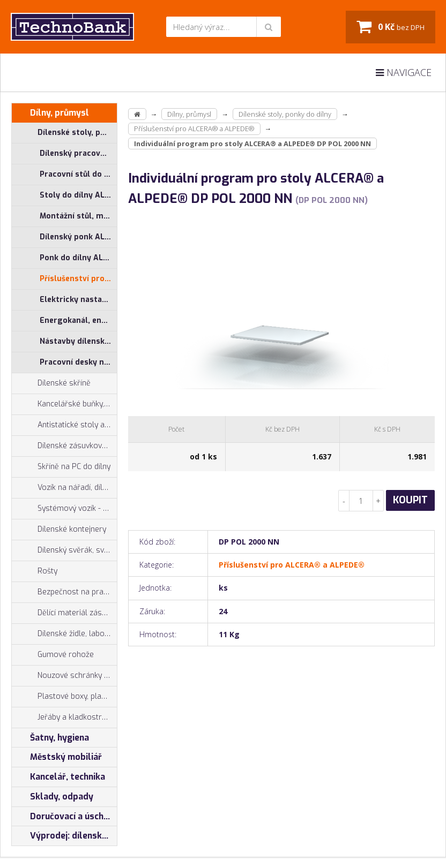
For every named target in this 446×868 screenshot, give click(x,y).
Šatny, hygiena (50, 738)
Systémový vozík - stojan (64, 509)
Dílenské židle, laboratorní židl (64, 634)
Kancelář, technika (58, 777)
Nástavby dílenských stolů (78, 341)
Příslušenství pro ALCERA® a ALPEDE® (78, 279)
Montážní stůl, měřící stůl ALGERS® (78, 216)
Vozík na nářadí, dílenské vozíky (64, 488)
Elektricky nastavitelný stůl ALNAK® (78, 300)
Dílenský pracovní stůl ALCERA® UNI (78, 153)
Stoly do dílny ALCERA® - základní (78, 195)
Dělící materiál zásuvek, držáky (64, 613)
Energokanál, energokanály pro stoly (78, 320)
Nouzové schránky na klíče (64, 676)
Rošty (35, 571)
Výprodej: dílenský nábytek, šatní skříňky (64, 836)
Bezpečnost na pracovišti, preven (64, 592)
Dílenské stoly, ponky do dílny (64, 133)
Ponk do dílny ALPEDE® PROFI (78, 258)
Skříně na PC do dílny (61, 467)
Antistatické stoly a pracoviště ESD (77, 425)
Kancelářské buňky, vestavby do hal (64, 404)
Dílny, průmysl (50, 113)
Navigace (404, 72)
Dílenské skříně (51, 383)
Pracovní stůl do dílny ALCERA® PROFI (78, 174)
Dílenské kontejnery (59, 530)
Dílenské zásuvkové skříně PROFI (64, 446)
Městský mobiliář (57, 757)
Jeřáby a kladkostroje (62, 718)
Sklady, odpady (53, 797)
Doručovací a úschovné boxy (64, 817)
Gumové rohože (53, 655)
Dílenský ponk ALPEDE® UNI (78, 237)
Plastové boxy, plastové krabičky (64, 697)
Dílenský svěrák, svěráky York (64, 550)
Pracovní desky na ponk (78, 362)
